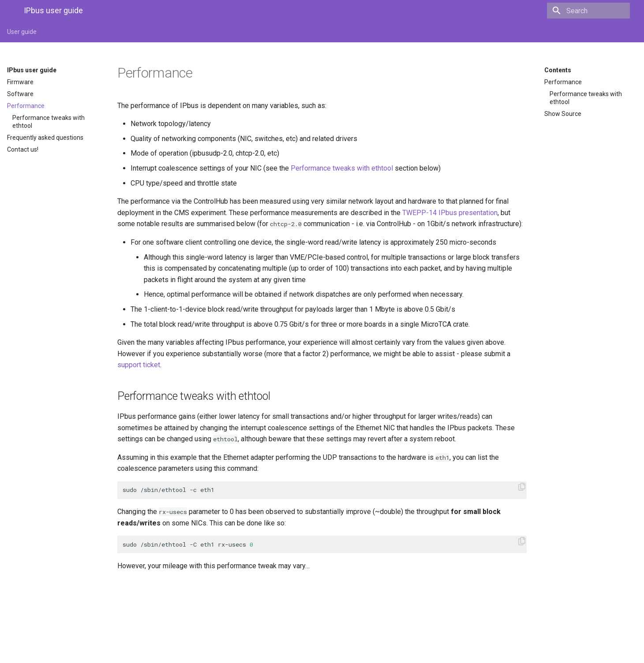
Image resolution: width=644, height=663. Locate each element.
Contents (558, 70)
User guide (22, 32)
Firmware (20, 82)
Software (20, 94)
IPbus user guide (32, 70)
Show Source (563, 114)
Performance (26, 106)
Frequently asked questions (45, 138)
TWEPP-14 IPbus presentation (450, 213)
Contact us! (23, 149)
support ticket (139, 365)
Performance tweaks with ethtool (49, 122)
